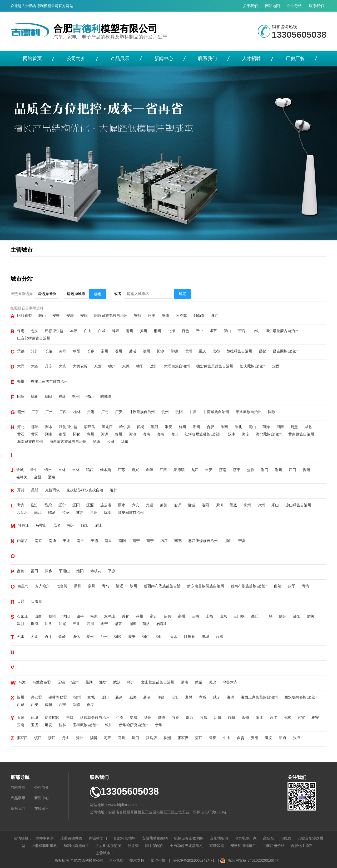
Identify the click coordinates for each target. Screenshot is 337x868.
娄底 (233, 505)
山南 (132, 624)
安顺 (138, 316)
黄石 (21, 434)
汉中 (232, 434)
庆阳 (292, 586)
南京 (38, 541)
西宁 (62, 705)
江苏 (121, 470)
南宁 (136, 541)
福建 (62, 396)
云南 (21, 725)
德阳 (140, 366)
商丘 (255, 616)
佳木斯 (106, 470)
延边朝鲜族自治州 (95, 717)
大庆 (63, 366)
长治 (49, 351)
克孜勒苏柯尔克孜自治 (85, 490)
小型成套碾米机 (44, 846)
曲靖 (278, 586)
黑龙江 (107, 427)
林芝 (80, 512)
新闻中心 (164, 59)
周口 (136, 738)
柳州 (247, 505)
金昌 (38, 477)
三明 (195, 616)
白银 (255, 331)
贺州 (118, 434)
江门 (293, 470)
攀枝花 (96, 571)
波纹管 (133, 846)
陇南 (108, 512)
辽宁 (62, 505)
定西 (276, 366)
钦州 (133, 586)
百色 (185, 331)
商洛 (146, 624)
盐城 (134, 717)
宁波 (66, 541)
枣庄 (108, 738)
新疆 (76, 705)
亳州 (130, 331)
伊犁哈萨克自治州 (134, 725)
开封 (21, 490)
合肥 (210, 427)
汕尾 (62, 624)
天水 (174, 637)
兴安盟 (36, 697)
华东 (125, 442)
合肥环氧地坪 (125, 838)
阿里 (152, 316)
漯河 (219, 505)
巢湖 (132, 351)
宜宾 (301, 717)
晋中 (34, 470)
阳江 (259, 717)
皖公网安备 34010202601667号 (254, 860)
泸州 (261, 505)
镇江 (38, 738)
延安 (48, 725)
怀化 (77, 434)
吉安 (209, 470)
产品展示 (120, 59)
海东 (246, 434)
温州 (75, 682)
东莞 (126, 366)
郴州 (157, 331)
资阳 (255, 738)
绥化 (126, 616)
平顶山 (64, 571)
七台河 (62, 586)
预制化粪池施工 (76, 846)
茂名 (57, 525)
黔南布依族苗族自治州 (249, 586)
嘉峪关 (22, 477)
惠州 (91, 434)
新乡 (147, 697)
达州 (154, 366)
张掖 (296, 738)
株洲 (167, 738)
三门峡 (239, 616)
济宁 (237, 470)
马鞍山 (41, 525)
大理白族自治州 (177, 366)
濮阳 (80, 571)
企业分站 (294, 6)
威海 (133, 697)
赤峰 (63, 351)
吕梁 (48, 505)
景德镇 (179, 470)
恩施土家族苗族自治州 (49, 381)
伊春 (120, 717)
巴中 (199, 331)
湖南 (49, 434)
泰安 (132, 637)
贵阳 (179, 412)
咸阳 (48, 705)
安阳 (84, 316)
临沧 (52, 512)
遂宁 (104, 624)
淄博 (94, 738)
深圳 (21, 624)
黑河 (155, 427)
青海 (306, 586)
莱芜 (163, 505)
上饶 (209, 616)
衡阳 (63, 434)
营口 (70, 717)
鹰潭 (162, 717)
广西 (63, 412)
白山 (88, 331)
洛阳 (205, 505)
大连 (35, 366)
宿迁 (153, 616)
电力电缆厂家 (246, 838)
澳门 (215, 316)
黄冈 (35, 434)
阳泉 (21, 717)
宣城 (91, 697)
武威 (199, 682)
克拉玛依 (52, 490)
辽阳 (76, 505)
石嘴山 (162, 624)
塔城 (205, 637)
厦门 (105, 697)
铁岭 (62, 637)
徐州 (77, 697)
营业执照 (116, 860)
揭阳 (306, 470)
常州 (105, 351)
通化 (76, 637)
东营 (98, 366)
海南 (146, 434)
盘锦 (21, 571)
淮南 (224, 427)
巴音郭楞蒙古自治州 (34, 338)
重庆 (202, 351)
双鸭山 (110, 616)
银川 (109, 725)
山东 (223, 616)
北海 (171, 331)
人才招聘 (251, 59)
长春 (91, 351)
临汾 (34, 505)
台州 (104, 637)
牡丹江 (23, 525)
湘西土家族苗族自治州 (259, 697)
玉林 (287, 717)
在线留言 (42, 808)
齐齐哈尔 (42, 586)
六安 (136, 505)
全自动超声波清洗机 (186, 846)
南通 (52, 541)
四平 (80, 616)
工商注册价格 (274, 846)
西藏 (21, 705)
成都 (216, 351)
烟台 (190, 717)
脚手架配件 (154, 846)
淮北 (238, 427)
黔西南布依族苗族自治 (162, 586)
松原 (94, 616)
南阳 (122, 541)
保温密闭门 (98, 838)
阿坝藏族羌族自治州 (111, 316)
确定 (98, 294)
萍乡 (48, 571)
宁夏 (242, 541)
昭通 (283, 738)
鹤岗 (141, 427)
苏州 (140, 616)
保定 (21, 331)
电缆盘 (286, 838)
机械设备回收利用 (189, 838)
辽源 (90, 505)
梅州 (71, 525)
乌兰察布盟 (42, 682)
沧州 (35, 351)
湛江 (199, 738)
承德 (21, 351)
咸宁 (217, 697)
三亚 (76, 624)
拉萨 (66, 512)
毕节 (213, 331)
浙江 (52, 738)
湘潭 (231, 697)
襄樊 (189, 697)
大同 (21, 366)
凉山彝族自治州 (298, 505)
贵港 (91, 412)
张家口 (22, 738)
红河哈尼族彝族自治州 (203, 434)
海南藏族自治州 (30, 442)
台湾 (219, 637)
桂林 (77, 412)
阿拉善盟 (24, 316)
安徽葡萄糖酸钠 (155, 838)
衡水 (49, 427)
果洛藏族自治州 (249, 412)
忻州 (21, 697)
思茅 (118, 624)
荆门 (265, 470)
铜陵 (118, 637)
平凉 (112, 571)
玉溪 (34, 725)
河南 (280, 427)
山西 (38, 616)
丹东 (49, 366)
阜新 (34, 396)
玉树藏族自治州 (86, 725)
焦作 (251, 470)
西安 (34, 705)
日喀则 (37, 601)
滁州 (118, 351)
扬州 (148, 717)
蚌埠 (116, 331)
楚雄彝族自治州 (239, 351)
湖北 (308, 427)
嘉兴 (135, 470)
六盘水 (22, 512)
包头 (35, 331)
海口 (174, 434)
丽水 (122, 505)
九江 (195, 470)
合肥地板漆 (219, 838)
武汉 (117, 682)
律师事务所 (45, 838)
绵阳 (85, 525)
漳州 (80, 738)
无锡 (61, 682)
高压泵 (269, 838)
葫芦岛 (90, 427)
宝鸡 (241, 331)
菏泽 (266, 427)
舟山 (66, 738)
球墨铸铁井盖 (71, 838)
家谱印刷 (217, 846)
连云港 (106, 505)
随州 (283, 616)
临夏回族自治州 (131, 512)
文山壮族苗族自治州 (158, 682)
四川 (90, 624)
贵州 (165, 412)
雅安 (315, 717)
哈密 (97, 442)
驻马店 (151, 738)
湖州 (196, 427)
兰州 (94, 512)
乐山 (275, 505)
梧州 (131, 682)
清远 (120, 586)
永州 (245, 717)
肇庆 (213, 738)
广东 (35, 412)
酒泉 (52, 477)
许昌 (161, 697)
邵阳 (297, 616)
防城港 (106, 396)
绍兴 (167, 616)
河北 (21, 427)
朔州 (52, 616)
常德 (174, 351)
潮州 (188, 351)
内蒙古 (23, 541)
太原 (34, 637)
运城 (34, 717)
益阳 (231, 717)
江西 (163, 470)
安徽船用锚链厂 (243, 846)
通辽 (48, 637)
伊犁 (159, 725)
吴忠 (212, 682)
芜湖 (89, 682)
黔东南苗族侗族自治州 (206, 586)
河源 (105, 434)
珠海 (34, 624)
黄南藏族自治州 (301, 434)
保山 (227, 331)
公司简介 (76, 59)
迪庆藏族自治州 (253, 366)
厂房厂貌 (295, 59)
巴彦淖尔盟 (54, 331)
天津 (20, 637)
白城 (102, 331)
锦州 (48, 470)
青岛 (106, 586)
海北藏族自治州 (269, 434)
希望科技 (158, 860)
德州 (112, 366)
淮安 (168, 427)
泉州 (92, 586)
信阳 (175, 697)
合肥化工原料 (302, 846)
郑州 (122, 738)
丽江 (38, 512)
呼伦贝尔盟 (68, 427)
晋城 (20, 470)
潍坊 (103, 682)
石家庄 (22, 616)
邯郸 (35, 427)
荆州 (279, 470)
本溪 (74, 331)
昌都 (262, 351)
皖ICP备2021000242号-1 (194, 860)
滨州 (143, 331)
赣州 (21, 412)
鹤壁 (294, 427)
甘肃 (193, 412)
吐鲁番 (190, 637)
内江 (164, 541)
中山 (227, 738)
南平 (80, 541)
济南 (223, 470)
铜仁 (146, 637)
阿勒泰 (199, 316)
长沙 (160, 351)
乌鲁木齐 (230, 682)
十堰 (269, 616)
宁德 (94, 541)
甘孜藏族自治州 (142, 412)
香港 (90, 705)
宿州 (181, 616)
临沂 (177, 505)
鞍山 (42, 316)
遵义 (269, 738)
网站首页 (32, 59)
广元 (105, 412)
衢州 (78, 586)
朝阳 (77, 351)
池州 (146, 351)
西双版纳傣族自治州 (301, 697)
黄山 (252, 427)
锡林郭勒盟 (58, 697)
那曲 (228, 541)
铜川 (160, 637)
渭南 (185, 682)
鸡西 (90, 470)
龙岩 (150, 505)
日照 (21, 601)
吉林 (62, 470)
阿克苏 (181, 316)
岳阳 (217, 717)
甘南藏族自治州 (216, 412)
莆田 (34, 571)
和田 (111, 442)
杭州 (182, 427)
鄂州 (21, 381)
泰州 (90, 637)
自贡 (241, 738)
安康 (166, 316)
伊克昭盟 (52, 717)
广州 (49, 412)
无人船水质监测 (108, 846)
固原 (272, 412)
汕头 (48, 624)
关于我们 (250, 6)
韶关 (311, 616)
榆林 (62, 725)
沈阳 (66, 616)
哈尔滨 (125, 427)
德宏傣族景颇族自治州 (215, 366)
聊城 (191, 505)
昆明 (35, 490)
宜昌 (204, 717)
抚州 (76, 396)
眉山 (99, 525)
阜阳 (48, 396)
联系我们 (316, 6)
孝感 (203, 697)
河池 (132, 434)
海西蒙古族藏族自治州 (68, 442)
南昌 (108, 541)
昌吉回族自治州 (286, 351)
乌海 (22, 682)
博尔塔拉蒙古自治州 (282, 331)
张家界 (183, 738)
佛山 (90, 396)
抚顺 (20, 396)
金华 (149, 470)
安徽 (56, 316)
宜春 (176, 717)
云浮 (273, 717)
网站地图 (272, 6)
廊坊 (20, 505)
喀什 (113, 490)
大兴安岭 (80, 366)
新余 (119, 697)
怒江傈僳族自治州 (203, 541)
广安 (119, 412)
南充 (178, 541)
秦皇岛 (23, 586)
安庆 (70, 316)
